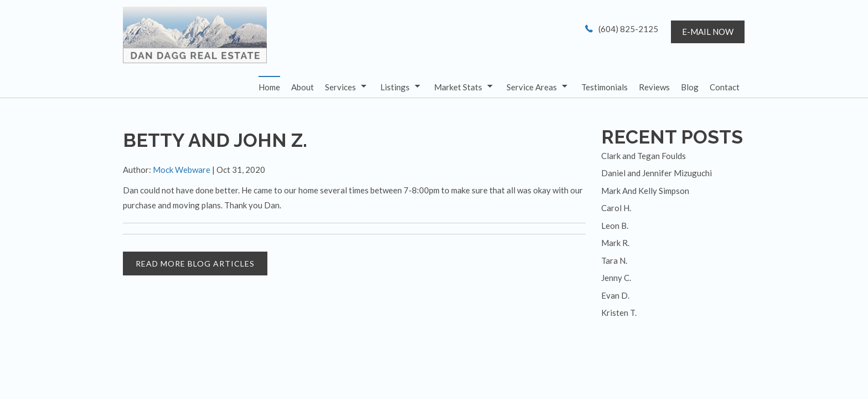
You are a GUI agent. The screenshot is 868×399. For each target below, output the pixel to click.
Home (269, 87)
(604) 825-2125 (628, 29)
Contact (725, 87)
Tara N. (614, 260)
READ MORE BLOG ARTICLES (195, 264)
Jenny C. (616, 278)
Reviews (654, 87)
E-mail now (708, 32)
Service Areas (532, 87)
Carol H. (616, 208)
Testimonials (604, 87)
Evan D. (615, 295)
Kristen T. (619, 313)
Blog (690, 87)
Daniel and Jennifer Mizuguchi (657, 173)
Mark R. (615, 243)
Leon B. (615, 226)
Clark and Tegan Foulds (644, 156)
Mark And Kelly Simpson (645, 191)
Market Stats (458, 87)
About (303, 87)
